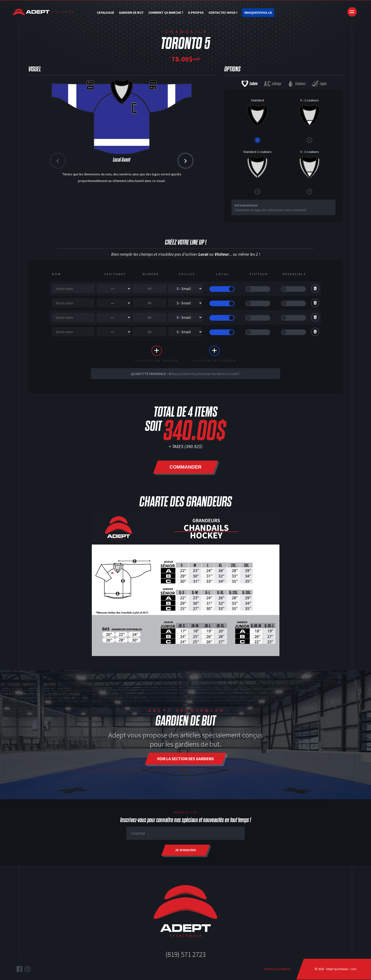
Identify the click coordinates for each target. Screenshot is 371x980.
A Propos (196, 13)
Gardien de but (131, 13)
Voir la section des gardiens (185, 759)
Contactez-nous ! (223, 13)
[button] (185, 161)
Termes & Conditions (277, 969)
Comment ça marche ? (166, 13)
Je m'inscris (185, 851)
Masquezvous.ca (258, 13)
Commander (185, 467)
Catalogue (105, 13)
